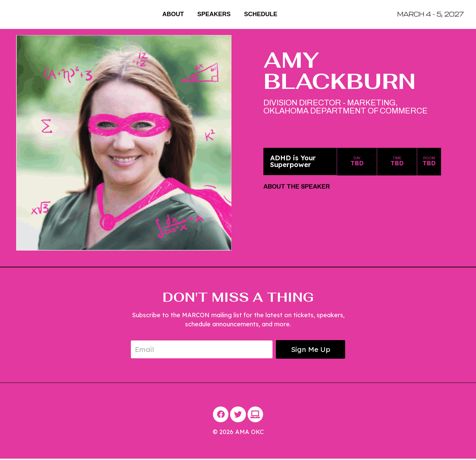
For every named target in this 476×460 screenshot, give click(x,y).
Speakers (214, 14)
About (173, 14)
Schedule (261, 14)
